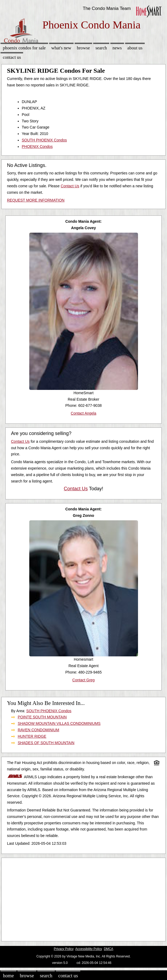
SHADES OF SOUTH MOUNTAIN (46, 743)
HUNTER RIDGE (32, 736)
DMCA (109, 949)
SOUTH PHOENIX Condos (44, 140)
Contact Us (12, 57)
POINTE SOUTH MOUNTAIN (42, 717)
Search (101, 48)
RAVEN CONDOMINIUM (39, 730)
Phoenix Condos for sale (24, 48)
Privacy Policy (64, 949)
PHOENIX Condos (37, 147)
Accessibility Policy (89, 949)
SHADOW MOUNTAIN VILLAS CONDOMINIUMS (59, 723)
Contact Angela (84, 413)
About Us (135, 48)
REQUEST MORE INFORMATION (36, 200)
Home (8, 976)
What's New (61, 48)
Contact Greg (83, 680)
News (117, 48)
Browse (83, 48)
